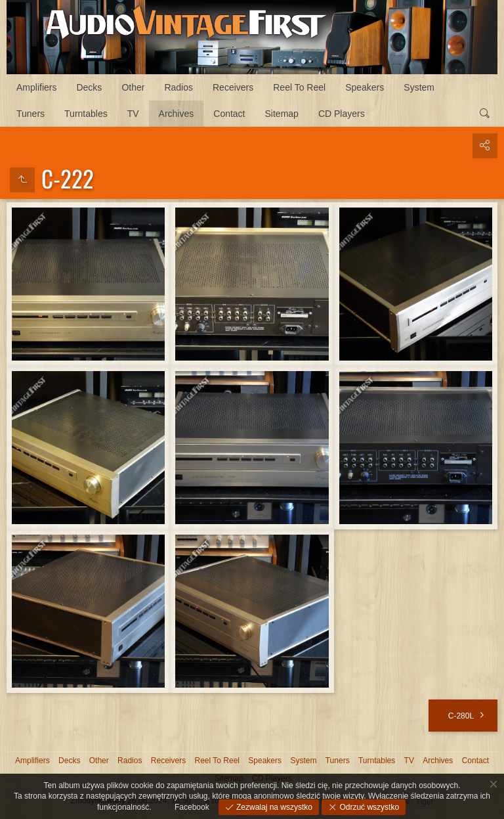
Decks (89, 87)
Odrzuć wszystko (368, 807)
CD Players (342, 114)
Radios (178, 87)
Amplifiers (36, 87)
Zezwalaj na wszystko (273, 807)
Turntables (86, 114)
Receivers (233, 87)
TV (133, 114)
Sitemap (282, 114)
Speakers (365, 87)
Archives (177, 114)
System (419, 87)
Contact (229, 114)
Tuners (31, 114)
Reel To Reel (299, 87)
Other (133, 87)
